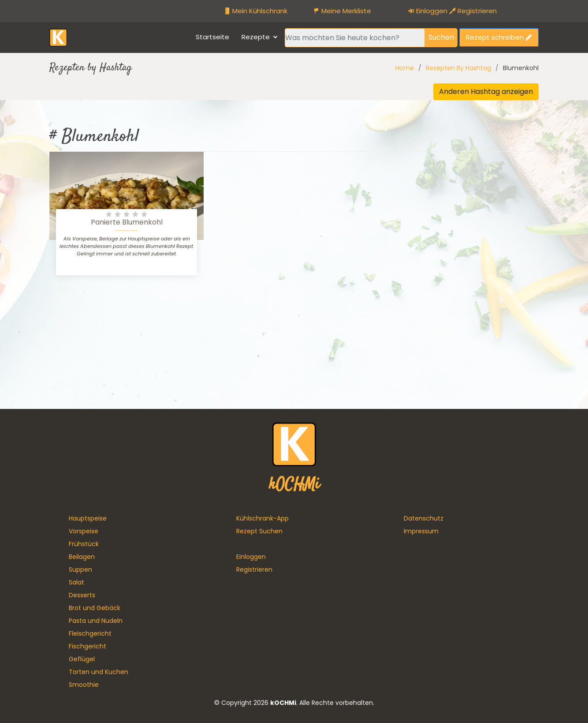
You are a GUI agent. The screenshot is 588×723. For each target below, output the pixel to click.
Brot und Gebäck (95, 608)
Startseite (212, 37)
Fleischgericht (90, 633)
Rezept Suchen (259, 531)
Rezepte (256, 37)
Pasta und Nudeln (96, 621)
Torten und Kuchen (99, 672)
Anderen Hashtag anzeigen (486, 92)
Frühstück (84, 544)
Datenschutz (424, 518)
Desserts (82, 595)
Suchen (441, 37)
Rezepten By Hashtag (458, 68)
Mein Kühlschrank (256, 11)
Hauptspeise (88, 518)
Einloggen (428, 11)
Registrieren (473, 11)
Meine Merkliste (342, 11)
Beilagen (82, 557)
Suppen (80, 569)
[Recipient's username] (355, 38)
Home (405, 68)
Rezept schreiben (499, 37)
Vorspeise (84, 531)
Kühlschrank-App (262, 518)
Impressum (421, 531)
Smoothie (84, 685)
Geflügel (82, 659)
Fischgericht (87, 646)
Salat (76, 582)
